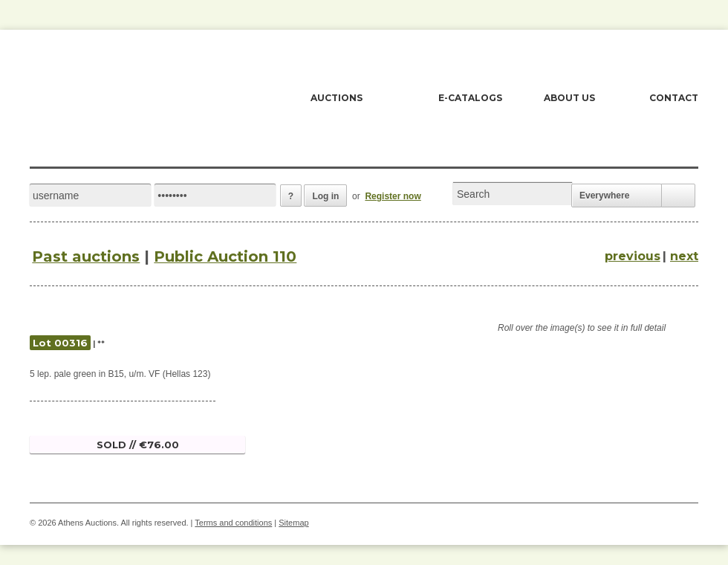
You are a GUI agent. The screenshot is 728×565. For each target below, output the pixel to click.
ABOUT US (569, 98)
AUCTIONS (337, 98)
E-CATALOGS (470, 98)
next (684, 256)
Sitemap (293, 523)
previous (633, 256)
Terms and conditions (233, 523)
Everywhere (604, 196)
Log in (325, 196)
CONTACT (674, 98)
